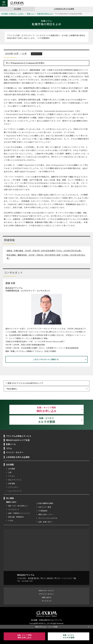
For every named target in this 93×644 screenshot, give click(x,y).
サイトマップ (46, 601)
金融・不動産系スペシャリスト (19, 513)
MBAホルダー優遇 (45, 507)
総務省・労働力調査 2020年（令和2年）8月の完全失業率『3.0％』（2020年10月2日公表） (45, 251)
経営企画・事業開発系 (16, 517)
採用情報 (12, 483)
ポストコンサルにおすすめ (48, 518)
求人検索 (17, 9)
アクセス (12, 476)
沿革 (10, 472)
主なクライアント (15, 480)
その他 (11, 520)
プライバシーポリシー (47, 594)
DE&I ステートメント (46, 590)
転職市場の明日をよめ (45, 14)
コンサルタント (14, 509)
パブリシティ (13, 487)
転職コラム (31, 14)
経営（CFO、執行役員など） (18, 506)
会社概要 (12, 469)
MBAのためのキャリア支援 (18, 440)
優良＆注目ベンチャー (46, 514)
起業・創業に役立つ (46, 522)
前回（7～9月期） (11, 70)
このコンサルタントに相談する (46, 359)
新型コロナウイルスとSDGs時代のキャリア (25, 383)
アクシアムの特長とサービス (19, 436)
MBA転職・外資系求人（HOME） (13, 14)
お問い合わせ (46, 597)
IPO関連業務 (43, 511)
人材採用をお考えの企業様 (64, 9)
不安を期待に (12, 389)
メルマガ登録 (46, 420)
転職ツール (11, 444)
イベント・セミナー (15, 452)
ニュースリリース (15, 491)
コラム (9, 448)
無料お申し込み (46, 409)
